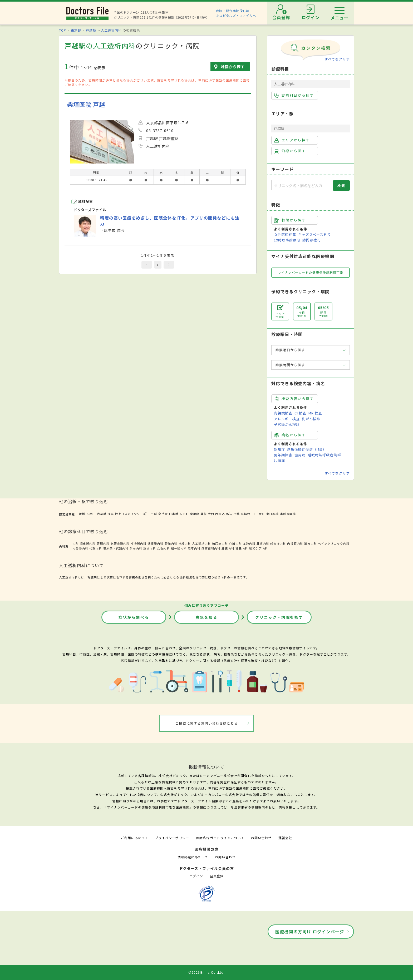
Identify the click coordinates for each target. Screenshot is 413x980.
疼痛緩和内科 (211, 548)
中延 (154, 514)
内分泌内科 (80, 548)
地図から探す (233, 67)
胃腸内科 (103, 543)
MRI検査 (315, 413)
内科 (76, 543)
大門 (211, 514)
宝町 (262, 514)
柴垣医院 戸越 (86, 104)
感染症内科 (278, 543)
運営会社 (285, 838)
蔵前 (204, 514)
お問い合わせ (261, 838)
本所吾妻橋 (288, 514)
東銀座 (195, 514)
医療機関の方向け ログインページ (310, 932)
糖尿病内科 (220, 543)
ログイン (196, 876)
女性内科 (163, 548)
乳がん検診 (311, 419)
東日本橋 (272, 514)
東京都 (76, 30)
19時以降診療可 (287, 240)
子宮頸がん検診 (287, 424)
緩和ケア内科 (259, 548)
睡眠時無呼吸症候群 (324, 455)
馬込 (229, 514)
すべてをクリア (337, 59)
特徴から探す (290, 220)
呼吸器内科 (139, 543)
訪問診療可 (312, 240)
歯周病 (300, 455)
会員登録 (217, 876)
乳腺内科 (242, 548)
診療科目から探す (294, 95)
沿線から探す (290, 151)
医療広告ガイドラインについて (220, 838)
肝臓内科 (228, 548)
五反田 (91, 514)
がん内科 (136, 548)
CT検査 (300, 413)
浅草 (111, 514)
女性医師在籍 (285, 234)
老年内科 (194, 548)
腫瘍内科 (263, 543)
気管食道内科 (120, 543)
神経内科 (185, 543)
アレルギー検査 (287, 419)
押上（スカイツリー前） (132, 514)
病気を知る (207, 617)
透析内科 (150, 548)
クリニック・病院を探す (279, 617)
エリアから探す (292, 140)
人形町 (184, 514)
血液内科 (249, 543)
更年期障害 (283, 455)
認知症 (279, 449)
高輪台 (245, 514)
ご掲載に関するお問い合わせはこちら (207, 723)
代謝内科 (96, 548)
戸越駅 (91, 30)
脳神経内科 (179, 548)
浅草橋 (102, 514)
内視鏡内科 (295, 543)
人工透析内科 (111, 30)
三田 (254, 514)
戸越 (237, 514)
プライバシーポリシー (172, 838)
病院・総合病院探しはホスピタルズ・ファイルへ (236, 13)
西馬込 (220, 514)
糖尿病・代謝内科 (116, 548)
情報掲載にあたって (193, 857)
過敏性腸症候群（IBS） (307, 449)
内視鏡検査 (283, 413)
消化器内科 (88, 543)
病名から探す (290, 435)
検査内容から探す (294, 399)
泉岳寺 (163, 514)
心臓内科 (235, 543)
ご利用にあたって (134, 838)
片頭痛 (279, 460)
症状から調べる (134, 617)
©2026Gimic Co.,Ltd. (206, 972)
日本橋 (174, 514)
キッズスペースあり (314, 234)
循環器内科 (155, 543)
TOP (63, 30)
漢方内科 (311, 543)
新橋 (82, 514)
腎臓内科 (171, 543)
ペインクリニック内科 (334, 543)
